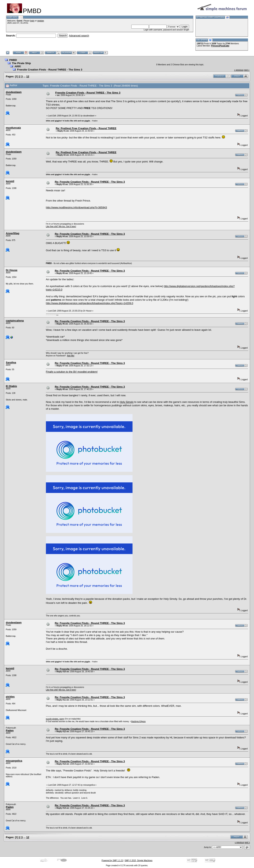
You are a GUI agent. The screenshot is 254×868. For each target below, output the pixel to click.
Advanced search (79, 36)
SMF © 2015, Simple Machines (139, 860)
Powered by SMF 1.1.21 (112, 860)
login (32, 21)
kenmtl (10, 181)
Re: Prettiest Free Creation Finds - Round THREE (86, 128)
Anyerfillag (13, 233)
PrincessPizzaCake (220, 46)
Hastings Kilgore (138, 721)
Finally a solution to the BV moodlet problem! (72, 372)
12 (28, 76)
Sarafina (11, 362)
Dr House (12, 270)
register (41, 21)
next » (247, 70)
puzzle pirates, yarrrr (55, 719)
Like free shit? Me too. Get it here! (61, 226)
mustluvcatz (13, 128)
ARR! (18, 66)
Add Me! (71, 356)
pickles (10, 697)
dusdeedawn (14, 92)
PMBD (13, 60)
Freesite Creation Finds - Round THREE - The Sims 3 (50, 70)
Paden (10, 730)
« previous (239, 70)
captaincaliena (15, 321)
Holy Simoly (127, 402)
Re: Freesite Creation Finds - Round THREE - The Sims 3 (90, 182)
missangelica (14, 761)
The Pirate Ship (21, 63)
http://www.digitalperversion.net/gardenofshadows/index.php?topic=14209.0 (90, 303)
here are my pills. (57, 315)
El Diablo (11, 386)
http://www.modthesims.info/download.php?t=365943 (76, 207)
